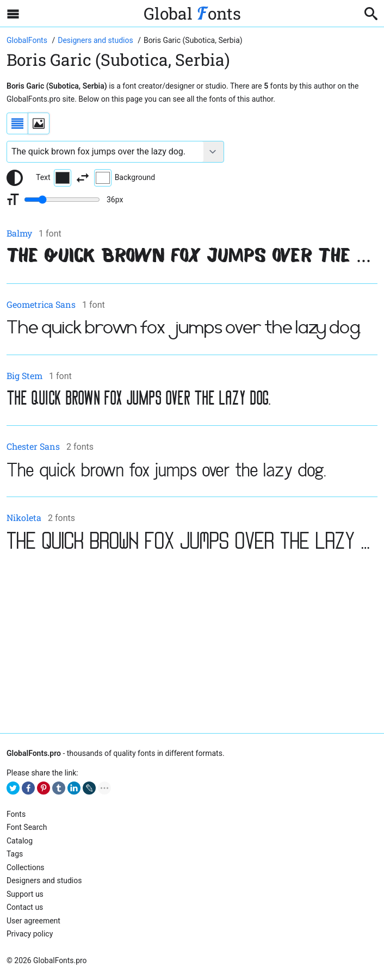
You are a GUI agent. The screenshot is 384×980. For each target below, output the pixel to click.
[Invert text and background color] (83, 178)
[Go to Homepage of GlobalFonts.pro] (28, 40)
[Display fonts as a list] (17, 123)
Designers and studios (44, 880)
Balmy (19, 233)
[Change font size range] (62, 200)
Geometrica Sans (41, 304)
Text (54, 178)
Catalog (20, 841)
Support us (25, 894)
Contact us (25, 907)
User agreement (33, 921)
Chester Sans (33, 446)
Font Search (27, 827)
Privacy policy (30, 934)
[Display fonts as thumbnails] (39, 123)
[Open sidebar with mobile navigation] (13, 14)
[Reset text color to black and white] (15, 178)
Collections (26, 867)
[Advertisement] (192, 644)
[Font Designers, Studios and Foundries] (96, 40)
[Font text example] (105, 152)
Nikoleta (24, 517)
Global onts (192, 13)
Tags (15, 854)
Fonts (16, 814)
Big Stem (24, 376)
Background (125, 178)
